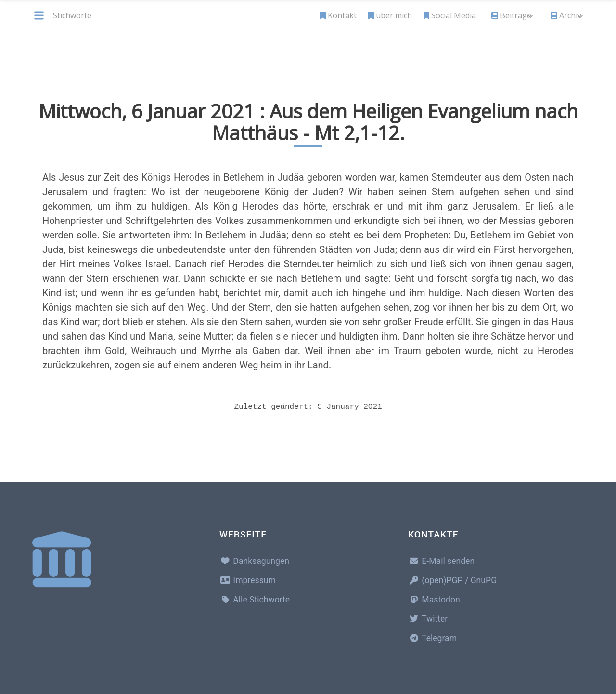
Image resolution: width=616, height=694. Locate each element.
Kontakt (338, 15)
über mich (390, 15)
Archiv (566, 15)
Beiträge (511, 15)
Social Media (450, 15)
